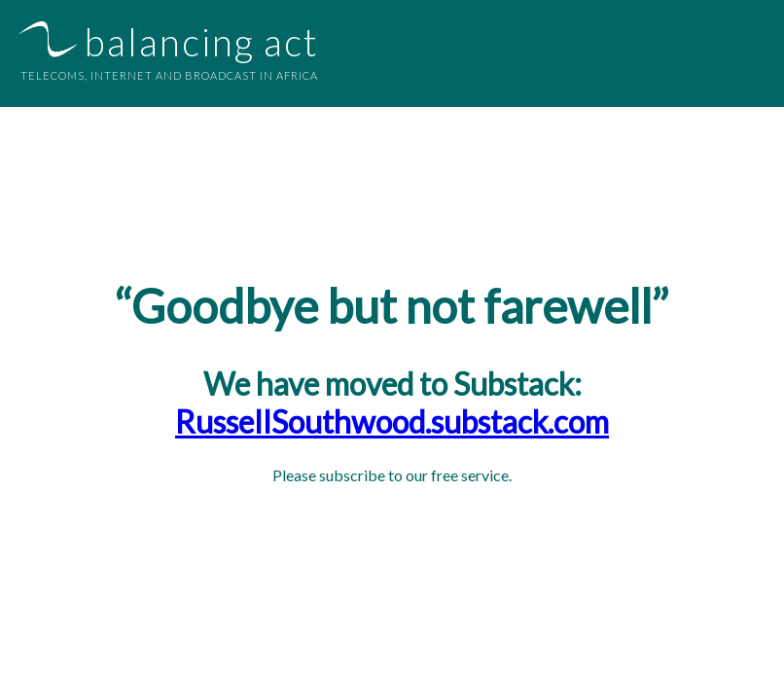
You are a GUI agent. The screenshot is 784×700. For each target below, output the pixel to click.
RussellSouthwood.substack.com (392, 421)
